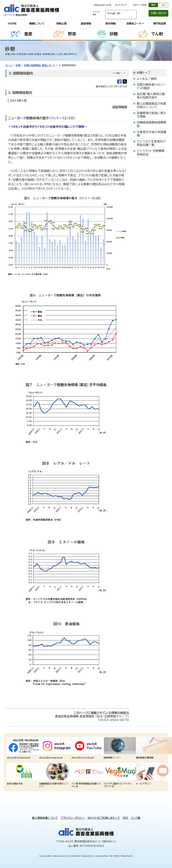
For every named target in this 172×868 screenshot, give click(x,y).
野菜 (72, 34)
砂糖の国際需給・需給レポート (40, 65)
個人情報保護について (45, 818)
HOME (12, 24)
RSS (125, 818)
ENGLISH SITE (103, 5)
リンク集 (136, 818)
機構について (37, 24)
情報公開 (61, 24)
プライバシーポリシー (73, 818)
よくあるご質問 (147, 79)
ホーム (9, 65)
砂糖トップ (144, 73)
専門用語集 (160, 24)
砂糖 (114, 34)
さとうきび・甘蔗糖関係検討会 (151, 153)
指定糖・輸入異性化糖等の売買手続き (151, 96)
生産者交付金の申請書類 (152, 134)
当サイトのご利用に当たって (104, 818)
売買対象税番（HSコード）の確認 (151, 86)
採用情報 (111, 24)
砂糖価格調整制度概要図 (152, 124)
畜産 (28, 34)
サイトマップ (121, 5)
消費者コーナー (135, 24)
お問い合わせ (159, 13)
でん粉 (157, 34)
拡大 (164, 5)
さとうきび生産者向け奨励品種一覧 (151, 143)
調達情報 (86, 24)
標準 (153, 5)
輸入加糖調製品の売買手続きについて (152, 105)
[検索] (116, 13)
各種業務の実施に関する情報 (151, 115)
